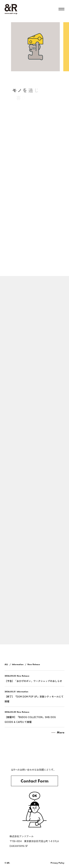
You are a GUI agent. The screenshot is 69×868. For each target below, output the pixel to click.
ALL (6, 664)
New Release (34, 664)
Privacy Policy (57, 863)
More (61, 732)
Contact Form (35, 781)
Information (18, 664)
